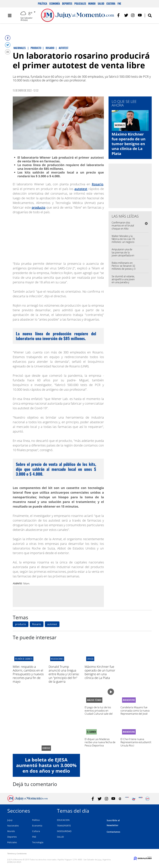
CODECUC (46, 748)
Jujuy (10, 820)
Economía (55, 4)
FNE (119, 4)
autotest (81, 189)
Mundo (92, 4)
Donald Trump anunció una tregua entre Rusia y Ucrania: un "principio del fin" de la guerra (64, 674)
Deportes (67, 4)
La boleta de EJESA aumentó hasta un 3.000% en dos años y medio (46, 765)
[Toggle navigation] (10, 16)
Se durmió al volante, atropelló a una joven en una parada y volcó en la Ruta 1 (123, 281)
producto (39, 207)
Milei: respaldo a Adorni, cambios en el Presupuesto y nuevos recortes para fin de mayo (28, 674)
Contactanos (113, 832)
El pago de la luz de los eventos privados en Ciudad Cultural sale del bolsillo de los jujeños (99, 712)
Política (43, 4)
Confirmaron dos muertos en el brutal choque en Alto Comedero (123, 227)
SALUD (60, 837)
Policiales (80, 4)
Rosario (98, 184)
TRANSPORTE (64, 826)
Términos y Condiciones (17, 853)
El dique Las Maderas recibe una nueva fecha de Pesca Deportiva (100, 742)
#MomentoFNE (129, 700)
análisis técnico (94, 700)
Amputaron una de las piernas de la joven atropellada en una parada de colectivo (123, 255)
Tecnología (38, 842)
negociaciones (57, 659)
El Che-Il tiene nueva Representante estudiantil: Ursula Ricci (136, 742)
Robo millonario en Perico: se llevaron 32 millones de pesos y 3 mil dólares (124, 267)
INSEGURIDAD (64, 831)
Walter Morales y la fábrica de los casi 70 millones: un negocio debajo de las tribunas (123, 242)
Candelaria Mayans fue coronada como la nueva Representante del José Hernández (135, 712)
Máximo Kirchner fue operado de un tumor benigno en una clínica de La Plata (129, 144)
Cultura (111, 4)
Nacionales (13, 826)
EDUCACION (63, 820)
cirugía (90, 659)
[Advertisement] (58, 596)
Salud (101, 4)
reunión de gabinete (24, 659)
